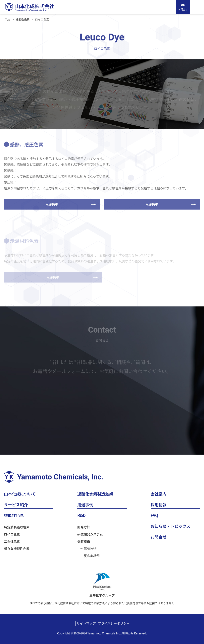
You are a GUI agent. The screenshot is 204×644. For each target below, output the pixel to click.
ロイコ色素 (12, 534)
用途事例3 (152, 204)
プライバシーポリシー (114, 623)
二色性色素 (12, 541)
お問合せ (183, 9)
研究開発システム (90, 534)
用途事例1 (52, 204)
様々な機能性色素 (17, 548)
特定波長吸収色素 (17, 527)
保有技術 (84, 541)
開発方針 (84, 527)
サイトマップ (86, 623)
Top (8, 19)
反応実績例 (92, 556)
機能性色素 (23, 19)
